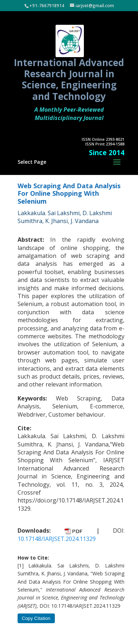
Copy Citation (36, 618)
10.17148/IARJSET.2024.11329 (57, 539)
